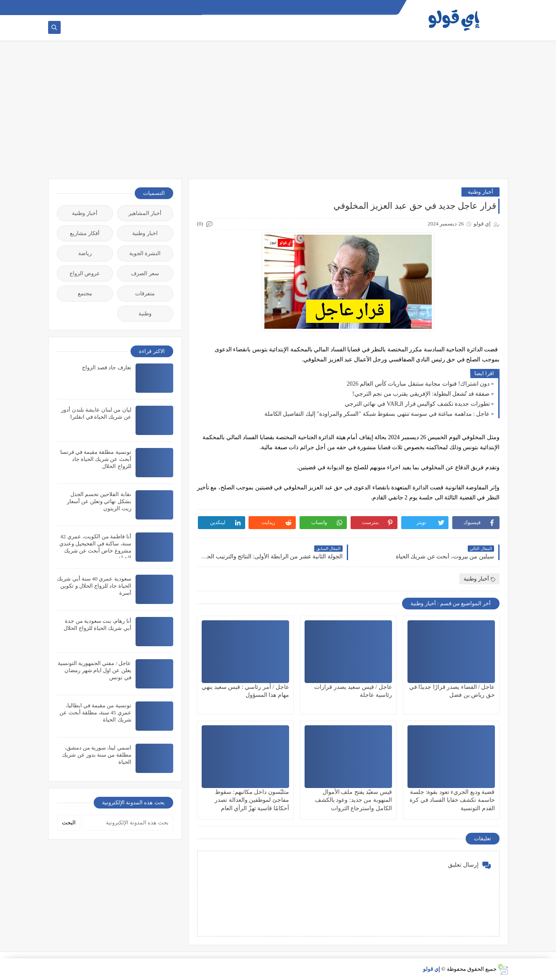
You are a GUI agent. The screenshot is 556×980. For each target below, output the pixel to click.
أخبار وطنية (480, 192)
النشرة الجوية (145, 253)
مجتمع (85, 293)
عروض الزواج (85, 273)
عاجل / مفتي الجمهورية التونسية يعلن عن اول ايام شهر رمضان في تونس (95, 670)
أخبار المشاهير (145, 213)
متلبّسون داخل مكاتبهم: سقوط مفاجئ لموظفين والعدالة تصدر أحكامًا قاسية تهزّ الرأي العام (252, 800)
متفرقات (145, 293)
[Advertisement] (278, 114)
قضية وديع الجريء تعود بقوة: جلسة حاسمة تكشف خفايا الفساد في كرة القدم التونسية (452, 800)
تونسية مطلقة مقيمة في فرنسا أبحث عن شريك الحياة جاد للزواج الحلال (96, 459)
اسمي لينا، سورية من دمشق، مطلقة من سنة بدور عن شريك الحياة (96, 755)
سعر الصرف (145, 273)
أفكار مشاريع (85, 233)
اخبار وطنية (145, 233)
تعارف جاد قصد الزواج (107, 367)
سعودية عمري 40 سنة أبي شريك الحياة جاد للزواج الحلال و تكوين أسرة (94, 586)
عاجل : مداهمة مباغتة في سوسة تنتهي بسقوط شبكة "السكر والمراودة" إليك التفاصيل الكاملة (377, 414)
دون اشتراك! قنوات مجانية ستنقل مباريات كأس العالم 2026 (418, 384)
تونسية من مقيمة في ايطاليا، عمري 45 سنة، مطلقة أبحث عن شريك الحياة (95, 713)
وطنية (145, 313)
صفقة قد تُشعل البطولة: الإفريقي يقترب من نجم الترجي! (421, 394)
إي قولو (432, 969)
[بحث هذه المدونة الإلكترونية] (128, 823)
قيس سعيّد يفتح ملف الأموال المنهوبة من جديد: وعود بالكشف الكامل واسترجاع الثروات (354, 800)
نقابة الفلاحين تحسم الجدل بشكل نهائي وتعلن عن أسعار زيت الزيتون (99, 501)
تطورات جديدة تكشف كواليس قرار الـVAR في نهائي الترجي (417, 404)
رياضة (85, 253)
